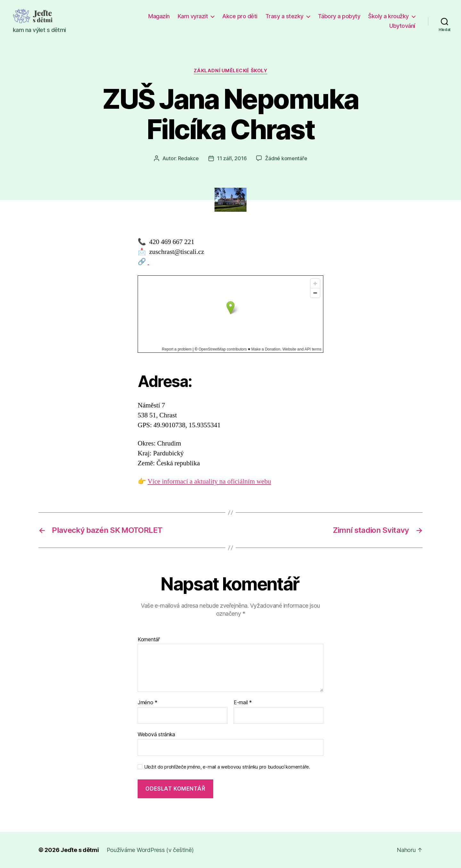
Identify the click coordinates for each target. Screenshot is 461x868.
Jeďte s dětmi (80, 850)
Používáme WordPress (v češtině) (150, 850)
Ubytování (402, 26)
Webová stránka (156, 734)
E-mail (243, 703)
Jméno (148, 703)
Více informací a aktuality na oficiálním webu (209, 481)
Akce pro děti (240, 16)
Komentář (149, 640)
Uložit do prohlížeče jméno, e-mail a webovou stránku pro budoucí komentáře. (227, 767)
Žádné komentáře (286, 158)
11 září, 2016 (232, 158)
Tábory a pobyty (339, 16)
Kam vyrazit (193, 16)
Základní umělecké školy (231, 71)
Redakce (188, 158)
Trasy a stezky (284, 16)
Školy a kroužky (388, 16)
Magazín (159, 16)
